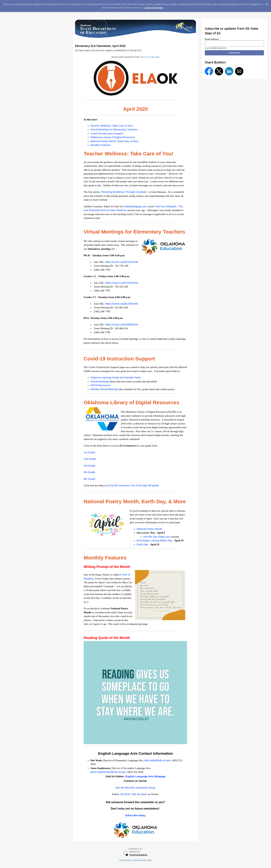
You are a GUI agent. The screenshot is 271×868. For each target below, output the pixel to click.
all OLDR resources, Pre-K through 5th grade (133, 485)
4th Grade (89, 472)
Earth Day (142, 544)
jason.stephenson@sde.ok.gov (108, 772)
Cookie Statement (154, 8)
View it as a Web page (150, 57)
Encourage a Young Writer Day (154, 540)
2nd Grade (90, 459)
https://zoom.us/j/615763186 (122, 262)
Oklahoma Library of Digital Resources (113, 137)
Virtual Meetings (100, 381)
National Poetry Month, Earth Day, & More (115, 141)
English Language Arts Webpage (145, 776)
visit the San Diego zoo (157, 537)
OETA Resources (100, 385)
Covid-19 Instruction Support (107, 133)
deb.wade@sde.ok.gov (158, 760)
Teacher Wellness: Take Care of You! (112, 126)
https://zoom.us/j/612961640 (122, 304)
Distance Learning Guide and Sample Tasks (116, 377)
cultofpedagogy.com (135, 206)
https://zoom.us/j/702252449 (122, 283)
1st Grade (89, 452)
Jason (144, 794)
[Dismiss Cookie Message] (267, 3)
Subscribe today (135, 815)
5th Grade (89, 479)
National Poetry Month (149, 529)
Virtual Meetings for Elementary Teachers (114, 129)
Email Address (212, 39)
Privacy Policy (125, 860)
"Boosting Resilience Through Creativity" (124, 192)
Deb (134, 794)
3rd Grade (90, 466)
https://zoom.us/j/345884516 (122, 324)
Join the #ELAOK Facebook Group (135, 788)
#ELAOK (125, 794)
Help (150, 860)
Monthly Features (100, 145)
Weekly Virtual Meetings (105, 389)
